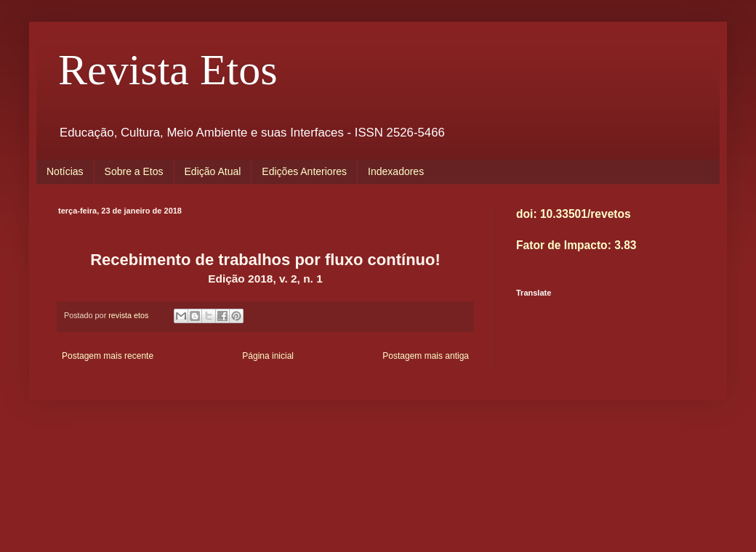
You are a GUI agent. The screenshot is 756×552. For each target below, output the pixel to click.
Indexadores (396, 171)
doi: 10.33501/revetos (574, 214)
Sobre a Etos (134, 171)
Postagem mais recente (108, 356)
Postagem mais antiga (426, 356)
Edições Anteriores (304, 171)
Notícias (65, 171)
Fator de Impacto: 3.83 (576, 245)
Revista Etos (168, 70)
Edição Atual (213, 171)
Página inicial (268, 356)
